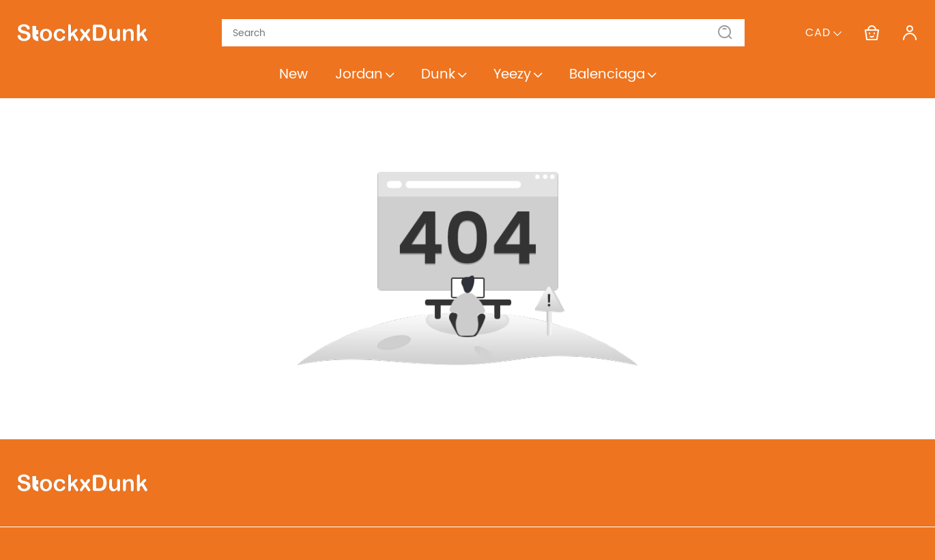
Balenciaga (613, 75)
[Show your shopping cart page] (872, 33)
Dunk (444, 75)
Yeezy (518, 75)
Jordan (364, 75)
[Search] (475, 33)
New (293, 75)
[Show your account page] (910, 33)
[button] (725, 33)
